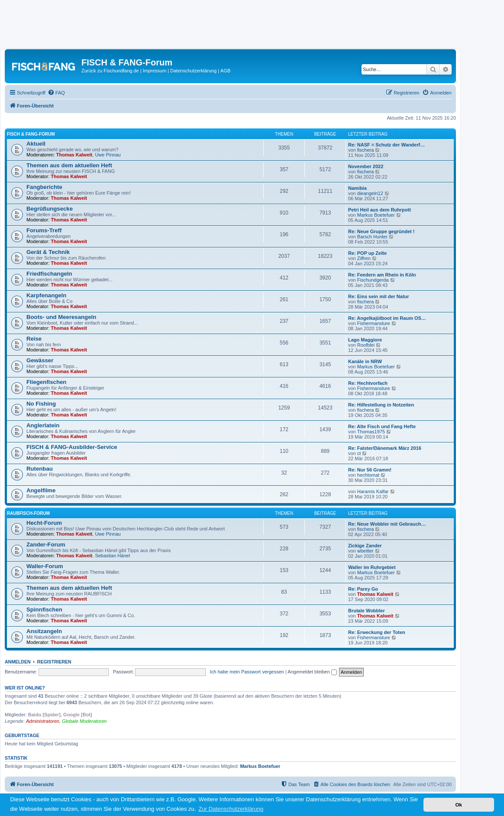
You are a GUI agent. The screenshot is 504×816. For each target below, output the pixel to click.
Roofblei (366, 345)
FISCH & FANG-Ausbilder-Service (72, 447)
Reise (34, 339)
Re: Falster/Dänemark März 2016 (385, 448)
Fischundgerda (373, 280)
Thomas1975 (371, 432)
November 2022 (366, 166)
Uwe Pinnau (108, 155)
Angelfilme (41, 490)
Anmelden (18, 662)
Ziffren (364, 258)
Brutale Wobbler (367, 611)
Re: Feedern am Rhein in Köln (382, 275)
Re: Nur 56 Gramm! (370, 470)
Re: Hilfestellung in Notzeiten (381, 405)
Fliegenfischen (46, 382)
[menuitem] (56, 93)
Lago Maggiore (365, 340)
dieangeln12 (370, 193)
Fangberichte (44, 187)
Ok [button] (459, 805)
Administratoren (43, 721)
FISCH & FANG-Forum (31, 134)
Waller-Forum (45, 566)
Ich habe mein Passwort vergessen (247, 672)
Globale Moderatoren (84, 721)
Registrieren (54, 662)
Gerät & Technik (48, 252)
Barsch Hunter (372, 237)
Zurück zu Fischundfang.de (110, 71)
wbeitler (365, 551)
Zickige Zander (365, 546)
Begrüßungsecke (50, 209)
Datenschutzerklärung (193, 71)
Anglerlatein (43, 425)
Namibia (357, 188)
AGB (225, 71)
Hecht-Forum (44, 523)
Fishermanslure (374, 323)
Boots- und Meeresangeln (61, 317)
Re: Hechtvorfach (368, 383)
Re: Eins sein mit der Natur (379, 296)
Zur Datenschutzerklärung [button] (231, 809)
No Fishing (41, 404)
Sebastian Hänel (112, 556)
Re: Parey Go (363, 589)
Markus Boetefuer (376, 215)
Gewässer (40, 360)
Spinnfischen (44, 610)
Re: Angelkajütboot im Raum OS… (387, 318)
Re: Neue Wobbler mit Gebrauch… (387, 524)
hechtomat (368, 475)
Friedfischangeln (49, 274)
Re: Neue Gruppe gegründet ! (381, 231)
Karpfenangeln (46, 295)
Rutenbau (40, 469)
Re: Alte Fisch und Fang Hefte (382, 426)
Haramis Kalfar (373, 491)
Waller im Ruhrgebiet (372, 567)
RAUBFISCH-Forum (28, 513)
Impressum (155, 71)
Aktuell (36, 144)
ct (359, 453)
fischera (366, 150)
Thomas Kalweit (74, 155)
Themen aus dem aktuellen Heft (69, 165)
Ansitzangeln (44, 631)
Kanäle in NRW (365, 361)
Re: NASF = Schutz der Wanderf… (386, 145)
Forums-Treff (44, 230)
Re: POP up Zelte (367, 253)
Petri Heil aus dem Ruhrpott (380, 210)
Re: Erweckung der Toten (377, 632)
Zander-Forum (46, 545)
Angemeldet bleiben (312, 672)
